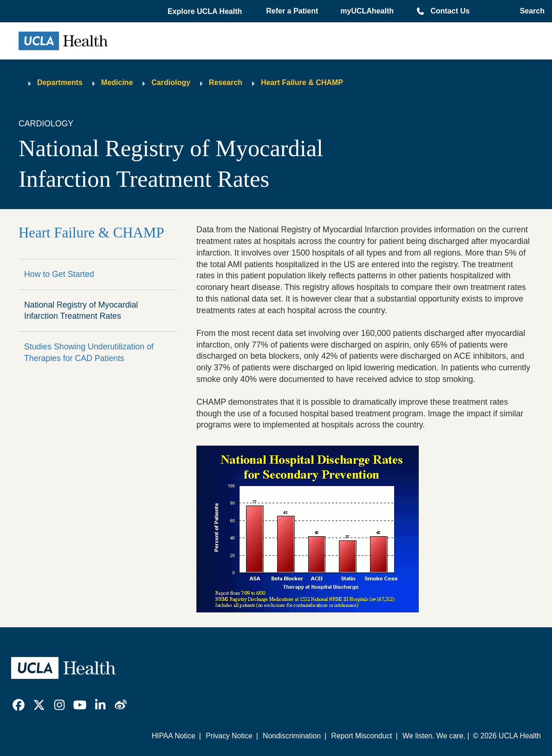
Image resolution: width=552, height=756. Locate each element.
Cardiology (171, 82)
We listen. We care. (434, 736)
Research (226, 82)
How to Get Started (59, 274)
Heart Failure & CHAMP (302, 82)
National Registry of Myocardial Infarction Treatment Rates (81, 311)
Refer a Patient (292, 11)
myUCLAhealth (367, 11)
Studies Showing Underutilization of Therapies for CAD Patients (89, 352)
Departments (60, 82)
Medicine (117, 82)
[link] (19, 705)
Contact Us (450, 11)
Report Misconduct (361, 736)
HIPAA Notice (174, 736)
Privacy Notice (229, 736)
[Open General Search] (529, 11)
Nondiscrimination (292, 736)
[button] (206, 12)
